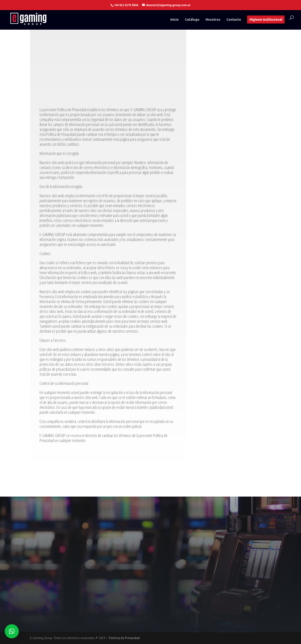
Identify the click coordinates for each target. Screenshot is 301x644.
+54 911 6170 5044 (126, 5)
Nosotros (213, 20)
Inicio (174, 20)
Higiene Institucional (266, 20)
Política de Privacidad (124, 638)
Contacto (234, 20)
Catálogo (192, 20)
